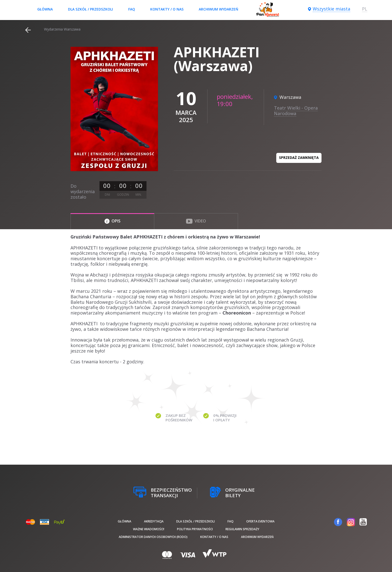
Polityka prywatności (195, 529)
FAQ (132, 9)
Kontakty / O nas (167, 9)
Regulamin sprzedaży (242, 529)
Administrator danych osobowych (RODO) (153, 537)
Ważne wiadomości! (149, 529)
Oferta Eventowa (260, 521)
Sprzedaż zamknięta (299, 158)
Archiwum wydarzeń (218, 9)
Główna (45, 9)
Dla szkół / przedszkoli (90, 9)
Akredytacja (154, 521)
